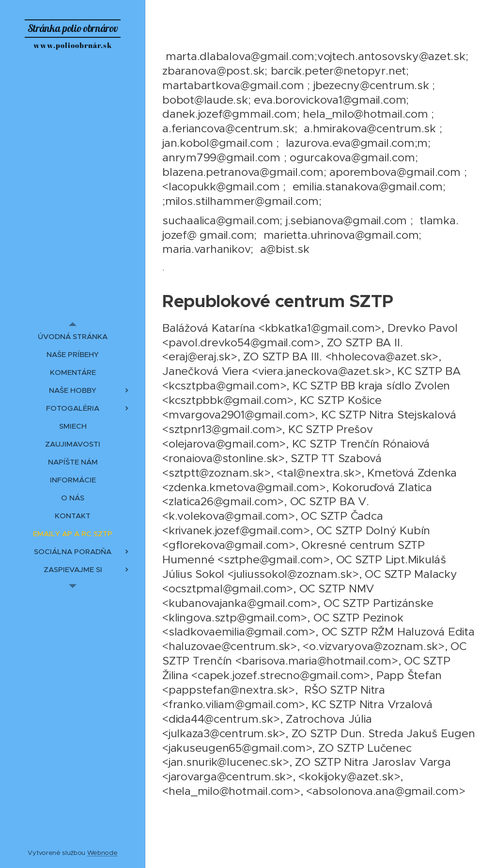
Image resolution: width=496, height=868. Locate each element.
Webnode (102, 853)
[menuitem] (73, 336)
